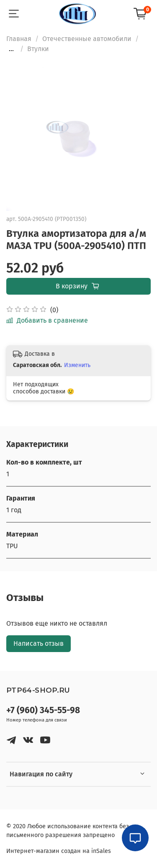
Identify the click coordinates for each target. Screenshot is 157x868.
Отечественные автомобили (87, 39)
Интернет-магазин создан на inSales (59, 851)
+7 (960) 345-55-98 (43, 710)
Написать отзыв (39, 643)
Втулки (38, 49)
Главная (19, 39)
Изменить (77, 365)
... (11, 49)
